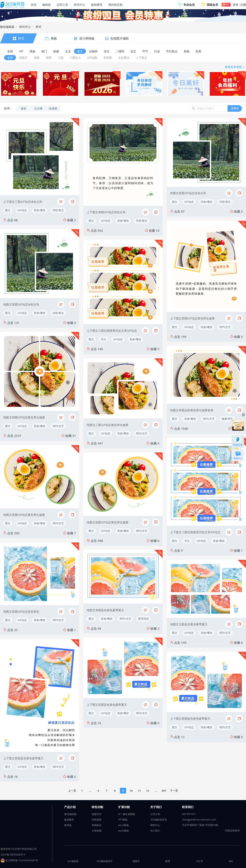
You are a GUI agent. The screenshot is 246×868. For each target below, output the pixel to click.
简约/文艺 (58, 426)
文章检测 (97, 831)
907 (164, 791)
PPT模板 (123, 820)
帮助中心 (155, 825)
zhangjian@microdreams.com (199, 820)
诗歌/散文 (58, 210)
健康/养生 (227, 419)
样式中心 (80, 5)
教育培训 (143, 619)
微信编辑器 (7, 27)
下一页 (174, 791)
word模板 (124, 825)
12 (147, 791)
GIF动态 (22, 210)
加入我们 (155, 831)
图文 (8, 210)
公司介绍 (155, 814)
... (90, 791)
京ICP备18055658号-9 (13, 855)
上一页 (72, 791)
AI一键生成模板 (127, 814)
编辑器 (47, 5)
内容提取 (97, 820)
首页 (34, 5)
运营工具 (62, 5)
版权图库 (97, 5)
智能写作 (97, 814)
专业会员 (189, 5)
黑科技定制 (115, 5)
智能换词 (97, 825)
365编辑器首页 (159, 820)
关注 (104, 339)
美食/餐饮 (40, 210)
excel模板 (124, 831)
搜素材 (235, 108)
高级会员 (212, 5)
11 (139, 791)
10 (131, 791)
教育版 (68, 825)
